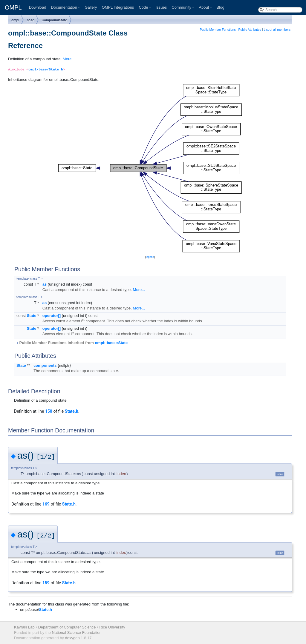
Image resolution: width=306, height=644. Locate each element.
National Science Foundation (76, 633)
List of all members (277, 30)
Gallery (91, 7)
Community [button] (181, 7)
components (45, 365)
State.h (72, 411)
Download (38, 7)
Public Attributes (250, 30)
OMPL (13, 7)
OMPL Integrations (118, 7)
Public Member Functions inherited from (72, 343)
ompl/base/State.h (46, 70)
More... (69, 59)
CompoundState (54, 20)
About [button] (204, 7)
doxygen (72, 638)
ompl (15, 20)
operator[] (52, 316)
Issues (161, 7)
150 (49, 411)
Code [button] (143, 7)
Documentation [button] (64, 7)
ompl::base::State (111, 343)
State (32, 316)
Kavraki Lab (24, 627)
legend (150, 257)
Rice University (112, 627)
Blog (221, 7)
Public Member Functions (218, 30)
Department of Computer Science (67, 627)
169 (46, 504)
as (45, 284)
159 (46, 583)
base (30, 20)
